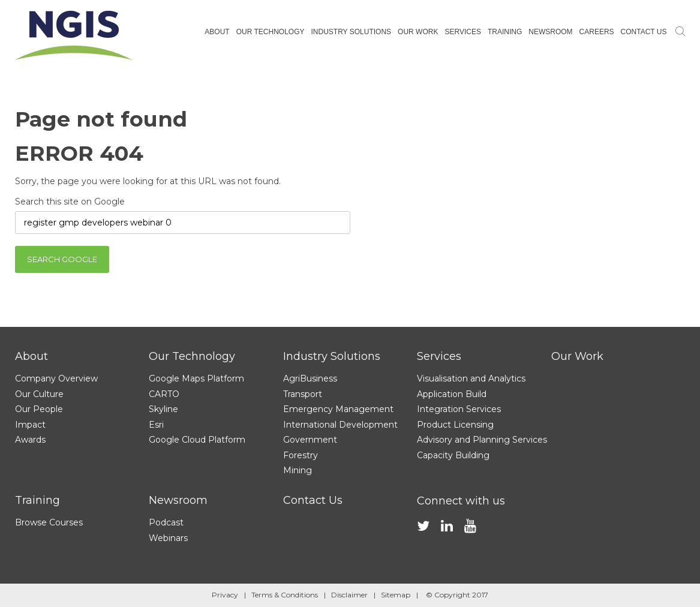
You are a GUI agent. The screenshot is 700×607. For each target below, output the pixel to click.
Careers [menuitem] (597, 32)
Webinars (168, 538)
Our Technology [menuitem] (271, 32)
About (31, 356)
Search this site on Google (70, 202)
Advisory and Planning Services (482, 440)
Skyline (163, 409)
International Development (340, 425)
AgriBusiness (310, 378)
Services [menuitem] (462, 32)
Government (310, 440)
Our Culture (39, 394)
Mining (298, 470)
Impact (30, 425)
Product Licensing (455, 425)
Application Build (452, 394)
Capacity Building (453, 455)
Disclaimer (349, 595)
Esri (156, 425)
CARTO (164, 394)
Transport (303, 394)
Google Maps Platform (196, 378)
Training (37, 500)
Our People (39, 409)
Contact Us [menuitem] (644, 32)
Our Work (577, 356)
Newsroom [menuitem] (550, 32)
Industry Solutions (332, 356)
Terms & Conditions (285, 595)
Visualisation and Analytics (471, 378)
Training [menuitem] (505, 32)
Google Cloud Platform (197, 440)
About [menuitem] (217, 32)
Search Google (62, 259)
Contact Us (313, 500)
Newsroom (178, 500)
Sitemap (396, 595)
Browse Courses (49, 522)
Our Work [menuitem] (418, 32)
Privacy (225, 595)
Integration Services (459, 409)
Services (439, 356)
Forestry (301, 455)
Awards (30, 440)
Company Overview (56, 378)
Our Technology (192, 356)
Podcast (166, 522)
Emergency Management (338, 409)
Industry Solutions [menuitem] (351, 32)
